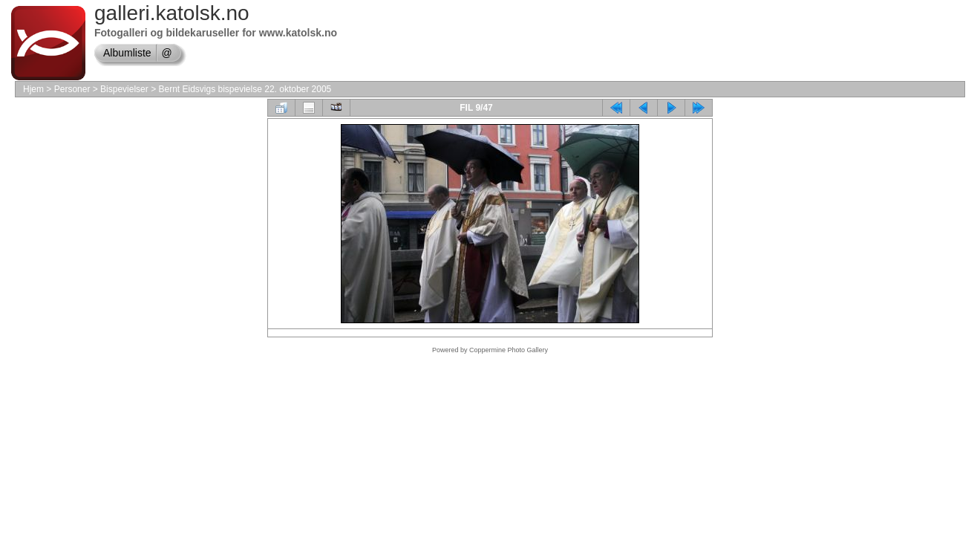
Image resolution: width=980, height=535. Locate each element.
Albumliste (127, 53)
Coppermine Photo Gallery (509, 350)
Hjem (33, 89)
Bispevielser (124, 89)
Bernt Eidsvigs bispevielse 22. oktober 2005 (245, 89)
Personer (72, 89)
